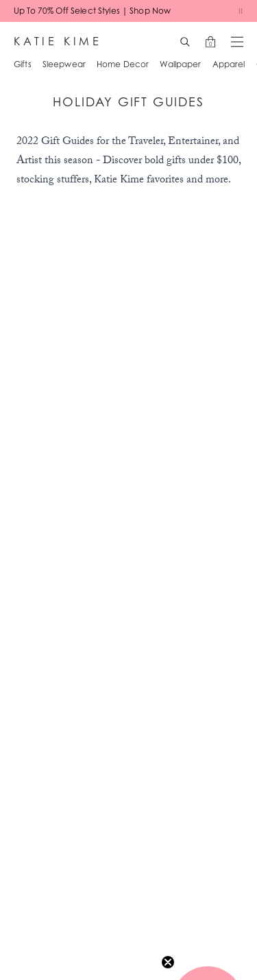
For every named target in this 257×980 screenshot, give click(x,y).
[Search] (185, 42)
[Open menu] (237, 42)
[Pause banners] (241, 11)
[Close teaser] (168, 962)
